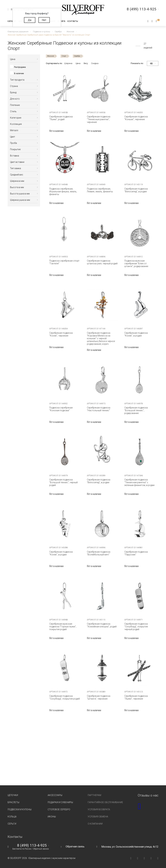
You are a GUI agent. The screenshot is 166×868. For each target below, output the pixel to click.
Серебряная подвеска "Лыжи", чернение (136, 697)
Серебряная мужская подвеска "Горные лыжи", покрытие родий (63, 627)
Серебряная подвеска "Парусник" (136, 553)
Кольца (12, 817)
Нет (44, 20)
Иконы (52, 817)
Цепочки (13, 795)
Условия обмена (98, 817)
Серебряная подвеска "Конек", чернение (61, 334)
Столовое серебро (59, 809)
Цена (78, 63)
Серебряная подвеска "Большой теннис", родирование (136, 410)
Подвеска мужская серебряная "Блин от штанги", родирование (136, 263)
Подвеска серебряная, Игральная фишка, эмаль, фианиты (63, 192)
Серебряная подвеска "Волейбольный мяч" (99, 553)
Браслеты (13, 802)
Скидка (95, 63)
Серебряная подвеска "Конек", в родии (136, 334)
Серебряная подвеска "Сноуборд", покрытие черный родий (136, 627)
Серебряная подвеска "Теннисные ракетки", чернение (99, 119)
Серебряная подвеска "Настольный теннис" (99, 409)
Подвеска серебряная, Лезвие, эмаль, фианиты (100, 190)
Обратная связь (75, 847)
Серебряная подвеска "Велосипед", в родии (136, 190)
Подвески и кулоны (20, 809)
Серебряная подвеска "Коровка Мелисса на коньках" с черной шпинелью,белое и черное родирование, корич (101, 338)
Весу (86, 63)
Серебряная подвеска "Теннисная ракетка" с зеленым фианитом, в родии (139, 482)
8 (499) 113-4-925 (32, 845)
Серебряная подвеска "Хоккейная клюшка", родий (102, 625)
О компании (95, 824)
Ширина (68, 63)
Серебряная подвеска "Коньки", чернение (136, 118)
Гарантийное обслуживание (105, 802)
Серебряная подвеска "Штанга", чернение (99, 697)
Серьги (12, 824)
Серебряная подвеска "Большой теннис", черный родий (63, 482)
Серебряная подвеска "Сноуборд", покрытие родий (65, 697)
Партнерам (94, 795)
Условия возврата (99, 809)
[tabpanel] (65, 89)
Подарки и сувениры (60, 802)
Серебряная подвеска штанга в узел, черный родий (102, 262)
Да (30, 20)
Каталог (12, 21)
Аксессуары (55, 795)
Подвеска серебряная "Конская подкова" (61, 409)
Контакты (73, 21)
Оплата (61, 21)
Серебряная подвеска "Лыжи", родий (61, 118)
